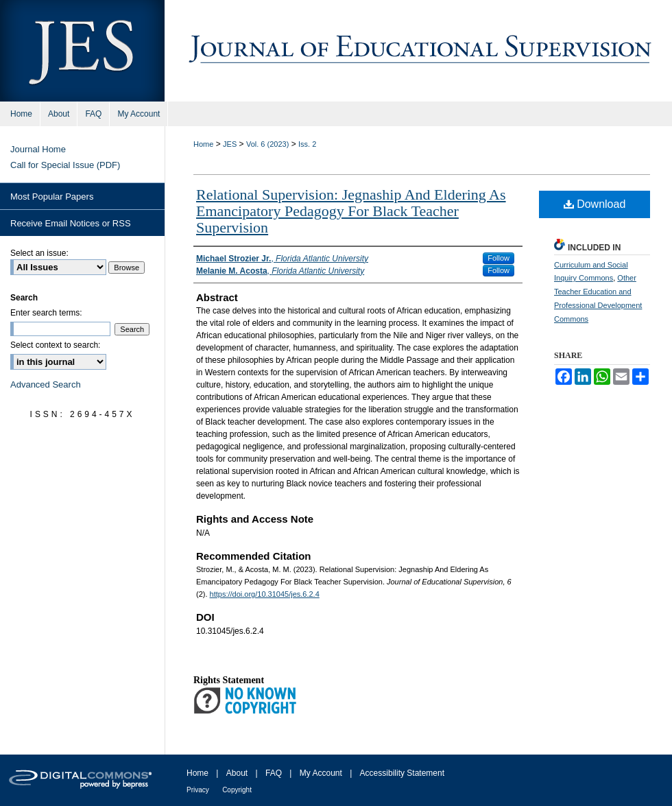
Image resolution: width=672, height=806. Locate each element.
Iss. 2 (307, 144)
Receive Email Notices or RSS (71, 223)
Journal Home (38, 149)
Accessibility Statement (402, 773)
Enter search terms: (46, 313)
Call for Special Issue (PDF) (65, 165)
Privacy (198, 790)
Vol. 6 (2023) (267, 144)
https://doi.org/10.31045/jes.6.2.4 (265, 594)
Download (595, 204)
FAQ (274, 773)
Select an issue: (39, 253)
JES (230, 144)
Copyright (237, 790)
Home (203, 144)
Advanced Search (46, 384)
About (237, 773)
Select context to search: (55, 345)
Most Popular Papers (52, 197)
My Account (321, 773)
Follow (499, 258)
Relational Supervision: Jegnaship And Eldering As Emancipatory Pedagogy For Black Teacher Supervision (351, 211)
